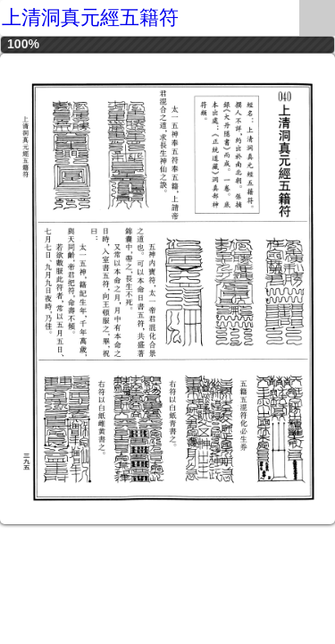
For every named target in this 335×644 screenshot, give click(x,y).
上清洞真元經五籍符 (90, 17)
